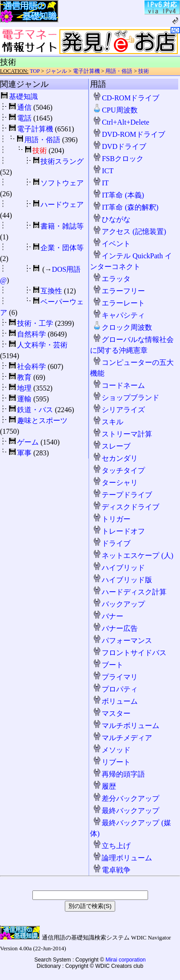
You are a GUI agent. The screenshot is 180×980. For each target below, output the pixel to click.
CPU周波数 (115, 110)
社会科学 (31, 366)
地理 (24, 388)
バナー (108, 616)
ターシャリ (115, 483)
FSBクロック (118, 159)
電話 (24, 118)
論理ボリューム (122, 858)
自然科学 (31, 334)
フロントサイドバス (130, 653)
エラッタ (112, 279)
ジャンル (56, 71)
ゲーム (28, 442)
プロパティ (115, 689)
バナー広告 (115, 628)
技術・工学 (35, 323)
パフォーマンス (122, 641)
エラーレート (119, 303)
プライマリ (115, 677)
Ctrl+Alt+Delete (121, 122)
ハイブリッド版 (122, 580)
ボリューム (115, 701)
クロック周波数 (122, 327)
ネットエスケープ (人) (133, 555)
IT (101, 183)
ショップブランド (126, 398)
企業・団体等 (62, 248)
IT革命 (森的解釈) (126, 207)
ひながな (112, 219)
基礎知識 (23, 97)
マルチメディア (122, 738)
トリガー (112, 519)
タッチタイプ (119, 470)
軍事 (24, 453)
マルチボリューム (126, 726)
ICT (103, 171)
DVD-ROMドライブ (129, 134)
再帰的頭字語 (119, 774)
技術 (144, 71)
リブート (112, 762)
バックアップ (119, 604)
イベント (112, 244)
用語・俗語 (119, 71)
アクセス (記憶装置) (129, 232)
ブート (108, 665)
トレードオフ (119, 531)
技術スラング (62, 161)
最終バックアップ (126, 811)
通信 (24, 107)
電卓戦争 (112, 870)
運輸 (24, 399)
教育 (24, 377)
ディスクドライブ (126, 507)
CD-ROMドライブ (126, 98)
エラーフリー (119, 291)
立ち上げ (112, 846)
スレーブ (112, 446)
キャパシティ (119, 315)
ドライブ (112, 543)
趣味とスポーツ (42, 420)
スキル (108, 422)
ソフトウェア (62, 183)
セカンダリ (115, 458)
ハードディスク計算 (130, 592)
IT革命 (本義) (118, 195)
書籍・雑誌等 (62, 226)
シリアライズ (119, 410)
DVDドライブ (119, 146)
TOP (35, 71)
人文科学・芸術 (42, 345)
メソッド (112, 750)
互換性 (51, 291)
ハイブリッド (119, 568)
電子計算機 (86, 71)
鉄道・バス (35, 410)
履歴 (104, 786)
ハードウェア (62, 205)
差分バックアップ (126, 798)
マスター (112, 713)
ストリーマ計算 (122, 434)
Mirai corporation (125, 960)
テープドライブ (122, 495)
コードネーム (119, 385)
